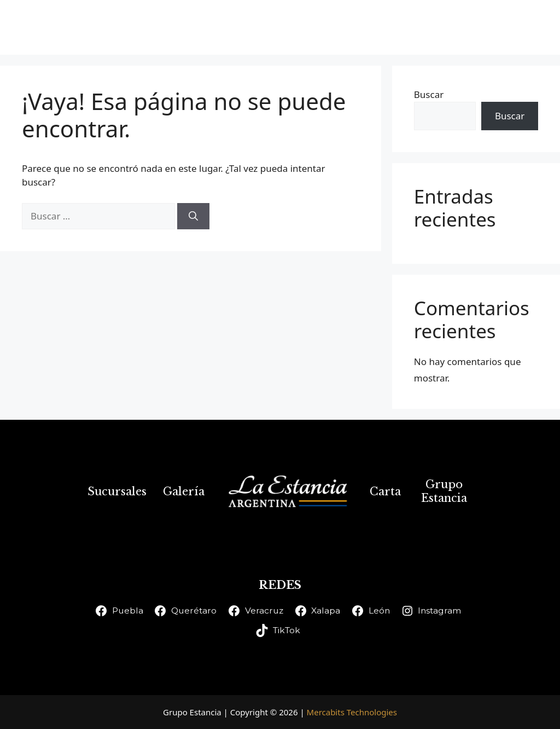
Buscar (429, 94)
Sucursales (263, 27)
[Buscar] (193, 216)
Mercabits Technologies (352, 712)
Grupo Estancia (481, 27)
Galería (337, 27)
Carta (397, 27)
